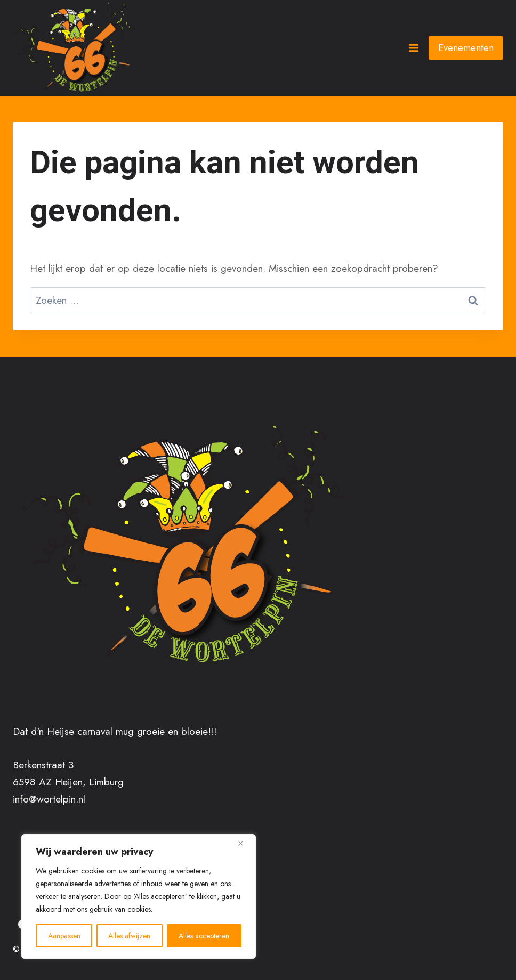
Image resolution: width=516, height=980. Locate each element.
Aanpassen (64, 936)
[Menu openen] (413, 48)
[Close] (245, 843)
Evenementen (466, 48)
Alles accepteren (204, 936)
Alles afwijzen (130, 936)
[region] (139, 896)
